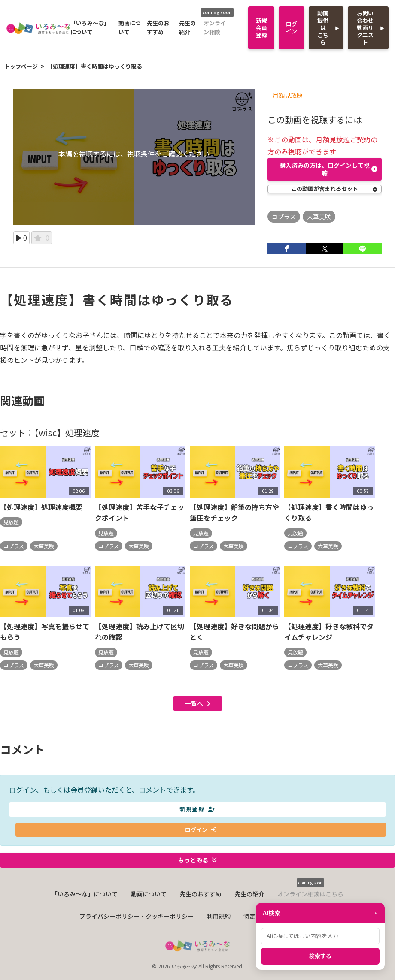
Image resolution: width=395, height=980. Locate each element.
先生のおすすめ (158, 27)
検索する (320, 956)
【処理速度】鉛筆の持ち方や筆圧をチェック (234, 513)
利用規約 (219, 917)
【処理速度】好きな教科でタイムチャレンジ (329, 633)
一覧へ (198, 704)
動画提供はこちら (323, 28)
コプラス (284, 217)
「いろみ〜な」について (90, 27)
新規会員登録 (261, 28)
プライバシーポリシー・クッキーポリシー (137, 917)
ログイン (292, 27)
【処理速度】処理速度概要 (41, 508)
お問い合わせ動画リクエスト (365, 28)
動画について (130, 27)
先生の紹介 (187, 27)
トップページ (21, 66)
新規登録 (197, 810)
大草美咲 (319, 217)
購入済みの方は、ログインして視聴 (328, 169)
